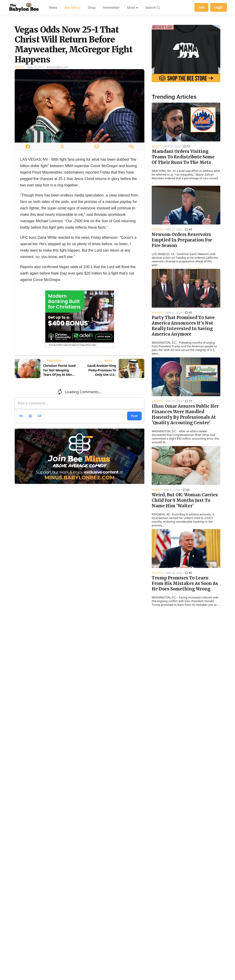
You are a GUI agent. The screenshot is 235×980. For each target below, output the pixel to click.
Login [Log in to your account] (219, 7)
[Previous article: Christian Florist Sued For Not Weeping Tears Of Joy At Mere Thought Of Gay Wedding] (45, 421)
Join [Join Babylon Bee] (201, 7)
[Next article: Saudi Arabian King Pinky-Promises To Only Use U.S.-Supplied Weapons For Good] (114, 421)
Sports (20, 120)
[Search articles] (153, 7)
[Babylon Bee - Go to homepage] (24, 7)
